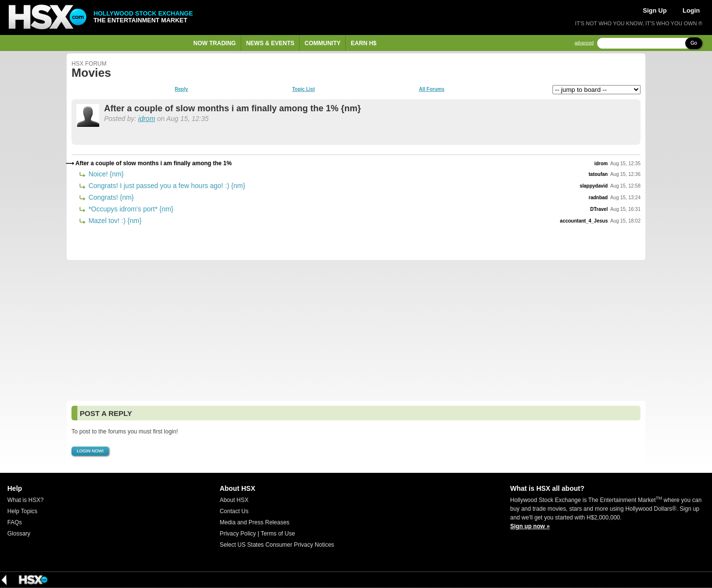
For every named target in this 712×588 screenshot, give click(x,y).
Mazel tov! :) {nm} (114, 221)
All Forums (431, 89)
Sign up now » (530, 526)
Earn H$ (364, 43)
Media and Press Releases (255, 522)
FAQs (15, 522)
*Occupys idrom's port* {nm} (130, 209)
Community (322, 43)
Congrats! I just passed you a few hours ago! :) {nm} (166, 186)
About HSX (234, 500)
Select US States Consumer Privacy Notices (277, 545)
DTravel (599, 209)
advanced (584, 43)
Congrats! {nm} (110, 197)
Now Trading (215, 43)
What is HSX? (26, 500)
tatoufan (598, 174)
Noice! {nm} (105, 174)
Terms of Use (278, 534)
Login (691, 10)
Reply (181, 89)
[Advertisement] (356, 330)
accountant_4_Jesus (584, 221)
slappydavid (594, 186)
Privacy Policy (238, 534)
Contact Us (234, 511)
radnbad (598, 198)
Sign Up (655, 10)
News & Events (270, 43)
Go (694, 43)
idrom (147, 119)
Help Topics (22, 511)
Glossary (19, 534)
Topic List (303, 89)
